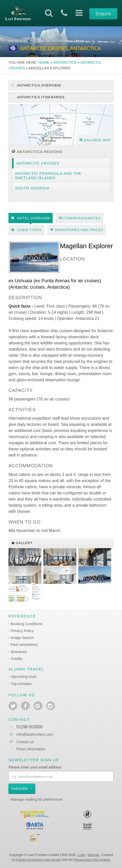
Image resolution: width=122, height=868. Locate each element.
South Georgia (32, 188)
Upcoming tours (24, 677)
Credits (17, 659)
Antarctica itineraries (40, 97)
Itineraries (19, 652)
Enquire (103, 14)
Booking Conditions (27, 624)
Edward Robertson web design (39, 860)
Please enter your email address (35, 767)
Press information (31, 749)
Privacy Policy (22, 631)
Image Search (22, 638)
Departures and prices (77, 230)
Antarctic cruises (38, 163)
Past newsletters (24, 645)
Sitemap (93, 855)
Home (44, 62)
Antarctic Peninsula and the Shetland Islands (48, 176)
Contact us (25, 742)
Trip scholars (21, 684)
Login (82, 855)
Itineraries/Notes (80, 218)
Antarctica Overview (36, 85)
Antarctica (65, 62)
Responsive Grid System (92, 860)
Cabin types (26, 230)
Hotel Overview (31, 218)
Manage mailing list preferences (37, 799)
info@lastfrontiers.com (31, 734)
